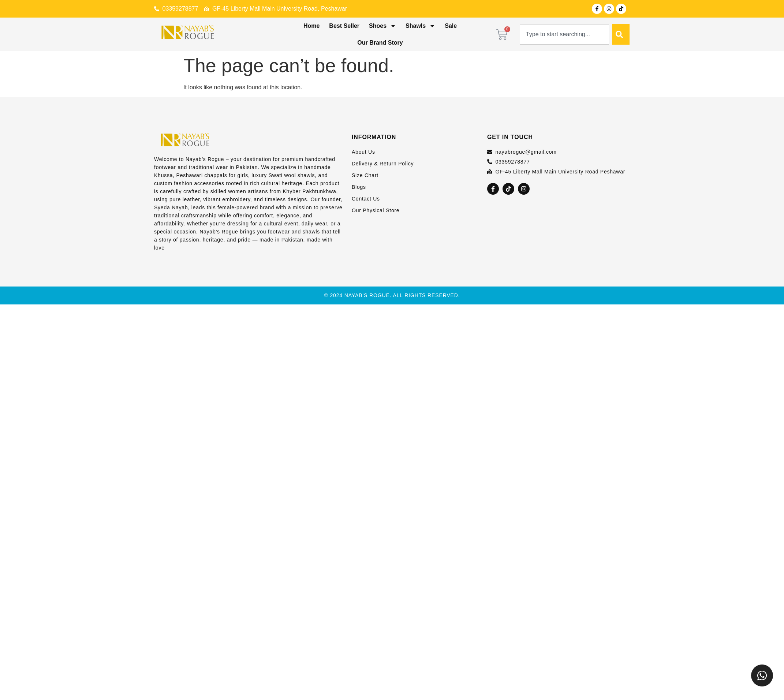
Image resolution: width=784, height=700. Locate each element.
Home (311, 26)
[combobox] (564, 34)
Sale (451, 26)
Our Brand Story (380, 43)
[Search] (621, 34)
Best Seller (344, 26)
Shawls (420, 26)
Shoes (382, 26)
